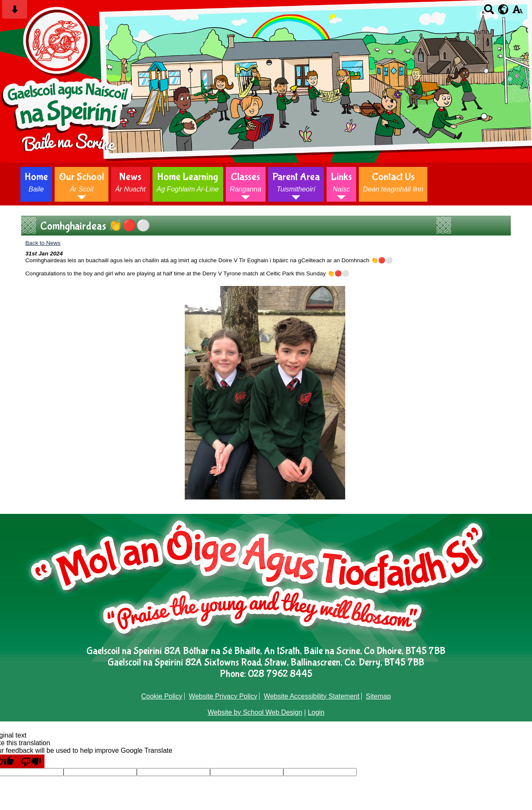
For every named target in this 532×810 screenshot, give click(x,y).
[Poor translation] (31, 761)
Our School (82, 182)
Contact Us (393, 182)
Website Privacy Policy (223, 696)
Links (341, 182)
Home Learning (188, 182)
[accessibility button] (517, 12)
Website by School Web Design (255, 712)
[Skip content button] (15, 12)
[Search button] (489, 12)
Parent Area (296, 182)
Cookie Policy (162, 696)
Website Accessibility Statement (312, 696)
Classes (246, 182)
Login (316, 712)
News (130, 182)
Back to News (43, 243)
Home (36, 182)
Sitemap (378, 696)
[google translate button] (503, 9)
